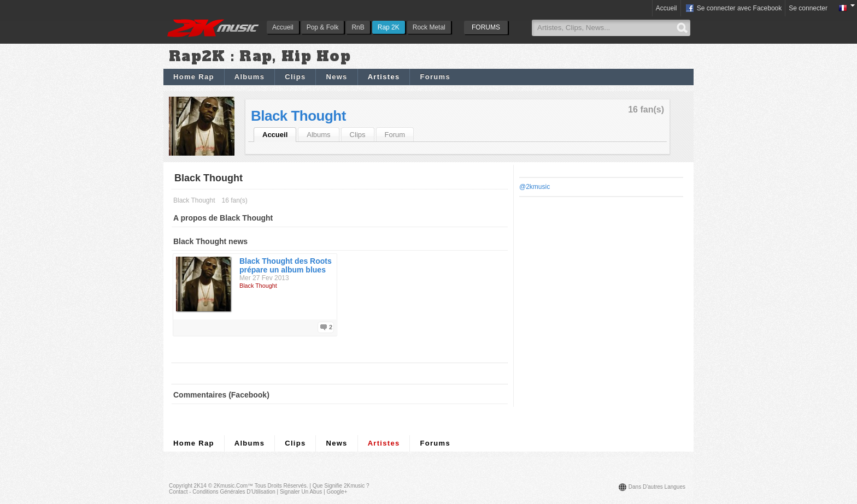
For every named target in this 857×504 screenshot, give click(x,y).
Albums (250, 77)
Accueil (283, 27)
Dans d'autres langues (657, 487)
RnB (358, 27)
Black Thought (298, 116)
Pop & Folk (323, 27)
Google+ (337, 492)
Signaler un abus (301, 492)
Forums (435, 77)
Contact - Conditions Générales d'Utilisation (222, 492)
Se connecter (808, 8)
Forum (395, 135)
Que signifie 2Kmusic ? (341, 486)
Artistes (384, 77)
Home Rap (194, 77)
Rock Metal (429, 27)
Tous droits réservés (281, 486)
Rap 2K (389, 27)
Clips (295, 77)
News (336, 77)
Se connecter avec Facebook (733, 9)
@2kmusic (535, 187)
